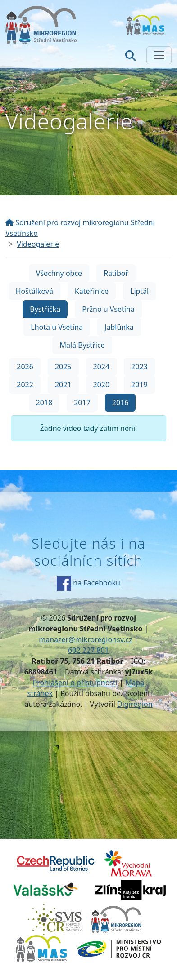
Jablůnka (119, 327)
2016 (120, 403)
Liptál (139, 291)
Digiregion (135, 704)
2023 (139, 367)
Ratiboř (116, 273)
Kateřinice (92, 291)
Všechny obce (59, 273)
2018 (44, 403)
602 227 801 (88, 650)
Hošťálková (34, 291)
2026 (25, 367)
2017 (82, 403)
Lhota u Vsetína (57, 327)
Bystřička (45, 309)
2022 (25, 385)
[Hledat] (130, 55)
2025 (63, 367)
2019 (139, 385)
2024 (102, 367)
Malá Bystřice (82, 345)
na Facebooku (88, 583)
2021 (63, 385)
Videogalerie (38, 244)
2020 (102, 385)
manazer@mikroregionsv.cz (85, 639)
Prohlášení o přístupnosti (75, 683)
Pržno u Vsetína (108, 309)
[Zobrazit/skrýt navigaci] (159, 55)
